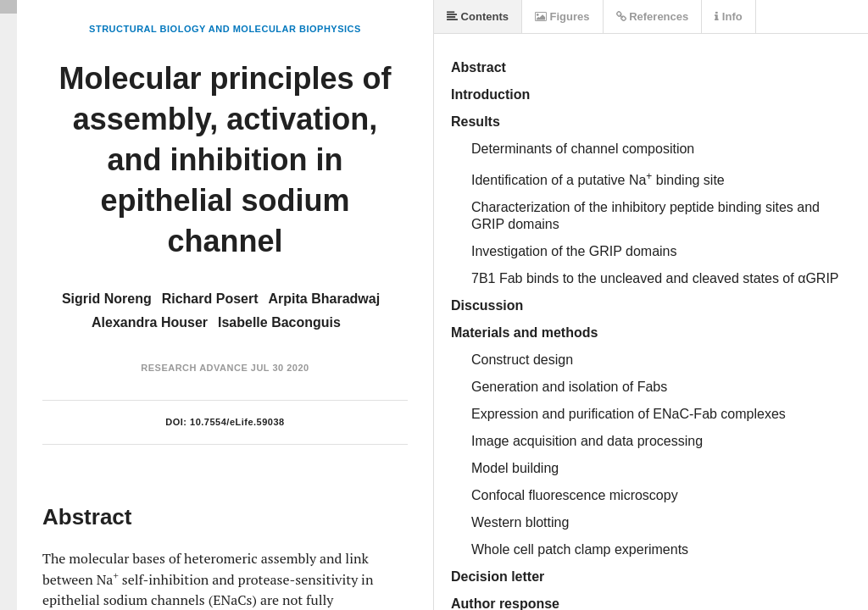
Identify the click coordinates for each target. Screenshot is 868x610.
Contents (478, 17)
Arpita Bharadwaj (325, 299)
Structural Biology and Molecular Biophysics (225, 29)
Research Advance (194, 368)
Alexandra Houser (150, 322)
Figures (562, 17)
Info (728, 17)
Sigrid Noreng (107, 299)
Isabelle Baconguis (279, 322)
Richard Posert (210, 299)
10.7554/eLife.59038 (237, 422)
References (653, 17)
